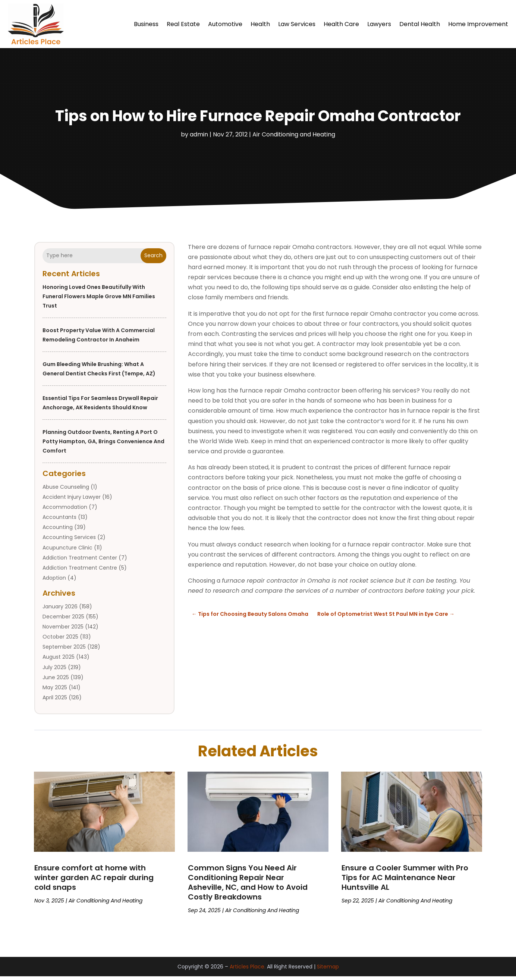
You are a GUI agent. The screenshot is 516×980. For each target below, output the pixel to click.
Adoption (54, 582)
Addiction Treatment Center (80, 561)
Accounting (58, 531)
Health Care (341, 24)
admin (199, 138)
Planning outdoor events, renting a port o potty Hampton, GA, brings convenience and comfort (103, 445)
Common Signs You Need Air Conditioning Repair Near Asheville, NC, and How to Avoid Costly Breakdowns (248, 886)
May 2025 (55, 691)
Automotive (225, 24)
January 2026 (60, 610)
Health (260, 24)
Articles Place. (248, 970)
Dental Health (420, 24)
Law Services (297, 24)
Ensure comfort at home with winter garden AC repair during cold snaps (94, 881)
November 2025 (63, 630)
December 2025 (63, 620)
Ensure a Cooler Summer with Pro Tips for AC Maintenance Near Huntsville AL (405, 881)
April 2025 (55, 701)
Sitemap (328, 970)
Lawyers (379, 24)
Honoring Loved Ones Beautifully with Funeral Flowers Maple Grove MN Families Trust (99, 300)
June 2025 (56, 681)
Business (146, 24)
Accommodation (65, 511)
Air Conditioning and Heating (294, 138)
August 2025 (59, 661)
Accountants (59, 521)
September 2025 (64, 650)
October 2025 (60, 640)
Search (153, 259)
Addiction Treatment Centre (80, 571)
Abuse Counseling (66, 491)
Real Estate (183, 24)
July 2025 (54, 671)
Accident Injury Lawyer (72, 501)
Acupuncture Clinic (67, 551)
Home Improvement (478, 24)
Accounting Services (69, 541)
